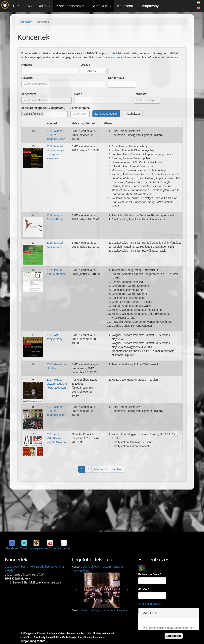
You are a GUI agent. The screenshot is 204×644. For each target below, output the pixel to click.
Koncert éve (116, 78)
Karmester (141, 94)
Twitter (24, 548)
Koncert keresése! (106, 114)
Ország (85, 65)
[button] (76, 588)
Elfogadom (174, 636)
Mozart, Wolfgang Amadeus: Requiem (104, 610)
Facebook (12, 548)
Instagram (36, 548)
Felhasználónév (150, 574)
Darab (78, 94)
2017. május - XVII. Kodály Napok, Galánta (56, 438)
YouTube (50, 548)
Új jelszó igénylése (150, 604)
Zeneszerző (29, 94)
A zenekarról (39, 6)
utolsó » (118, 469)
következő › (101, 469)
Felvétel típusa (80, 108)
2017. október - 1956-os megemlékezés (56, 411)
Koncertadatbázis (72, 6)
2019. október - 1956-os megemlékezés (56, 135)
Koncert (27, 65)
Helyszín (27, 78)
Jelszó (143, 589)
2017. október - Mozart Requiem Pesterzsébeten (57, 384)
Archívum (102, 6)
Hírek (17, 6)
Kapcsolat (127, 6)
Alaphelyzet (133, 114)
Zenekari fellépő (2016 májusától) (43, 108)
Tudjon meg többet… (34, 641)
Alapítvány (152, 6)
